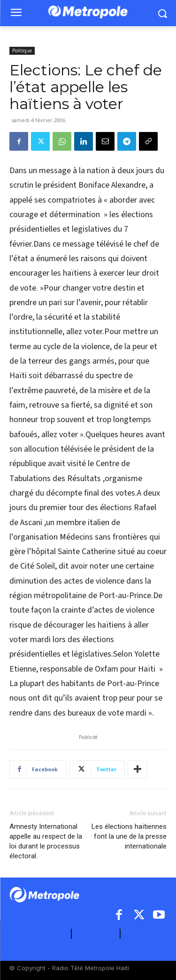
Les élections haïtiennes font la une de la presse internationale (129, 836)
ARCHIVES (145, 934)
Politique (22, 51)
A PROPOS (47, 934)
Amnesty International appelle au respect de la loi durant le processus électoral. (46, 841)
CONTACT (96, 934)
